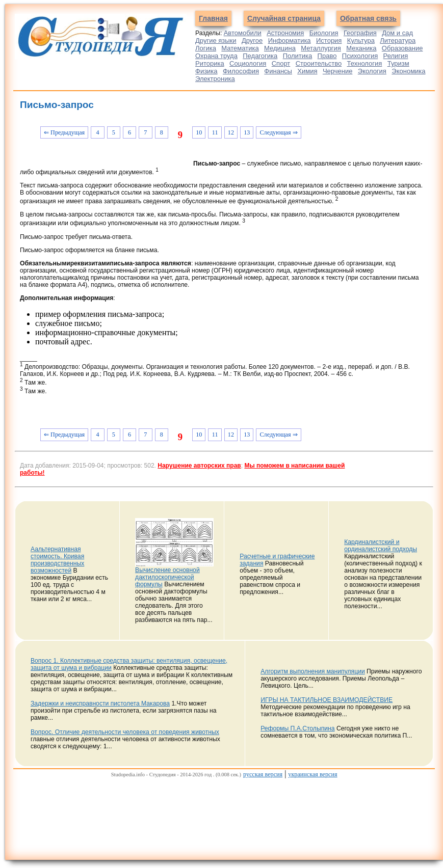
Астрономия (285, 33)
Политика (298, 56)
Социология (248, 63)
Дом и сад (397, 33)
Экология (372, 71)
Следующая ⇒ (278, 132)
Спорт (281, 63)
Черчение (338, 71)
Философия (241, 71)
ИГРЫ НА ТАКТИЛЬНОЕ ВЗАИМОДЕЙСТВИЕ (327, 700)
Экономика (408, 71)
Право (327, 56)
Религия (396, 56)
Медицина (280, 48)
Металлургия (321, 48)
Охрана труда (216, 56)
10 (199, 132)
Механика (361, 48)
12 (231, 132)
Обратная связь (368, 18)
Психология (360, 56)
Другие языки (216, 40)
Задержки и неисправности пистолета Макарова (100, 703)
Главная (213, 18)
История (329, 40)
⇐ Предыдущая (64, 132)
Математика (240, 48)
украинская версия (312, 774)
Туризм (398, 63)
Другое (252, 40)
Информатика (290, 40)
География (360, 33)
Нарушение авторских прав (199, 466)
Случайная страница (284, 18)
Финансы (278, 71)
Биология (324, 33)
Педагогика (260, 56)
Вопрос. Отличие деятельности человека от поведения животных (125, 732)
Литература (398, 40)
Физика (206, 71)
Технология (365, 63)
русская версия (263, 774)
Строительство (319, 63)
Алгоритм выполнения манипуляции (313, 671)
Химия (307, 71)
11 (215, 132)
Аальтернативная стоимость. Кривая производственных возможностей (57, 560)
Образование (402, 48)
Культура (361, 40)
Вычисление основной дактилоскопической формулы (167, 577)
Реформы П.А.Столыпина (297, 728)
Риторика (210, 63)
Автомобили (243, 33)
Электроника (215, 79)
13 (247, 132)
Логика (206, 48)
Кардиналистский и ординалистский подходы (381, 546)
